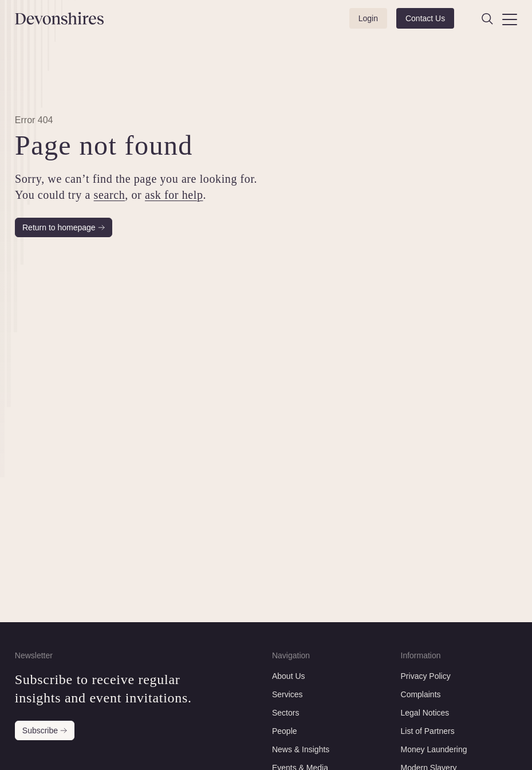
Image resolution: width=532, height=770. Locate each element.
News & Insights (301, 749)
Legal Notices (425, 713)
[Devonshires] (52, 18)
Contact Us (425, 18)
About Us (289, 676)
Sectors (285, 713)
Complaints (421, 694)
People (285, 731)
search (109, 195)
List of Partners (428, 731)
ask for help (174, 195)
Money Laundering (434, 749)
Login (368, 18)
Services (287, 694)
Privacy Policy (426, 676)
